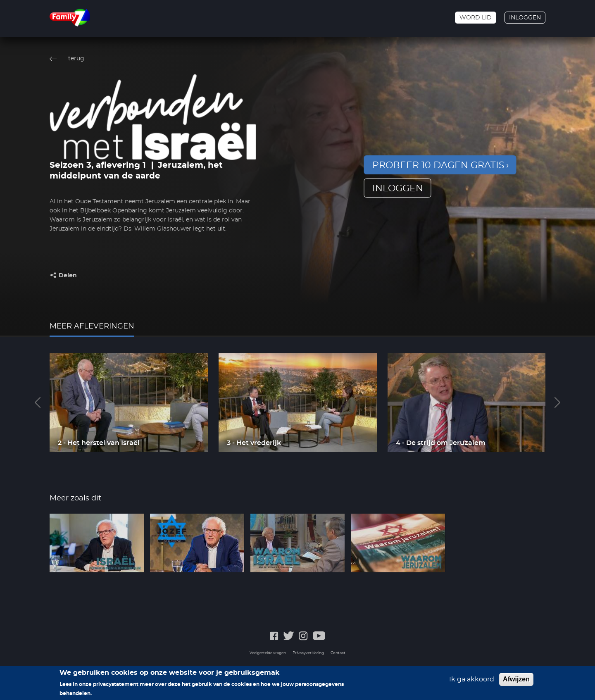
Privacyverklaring (308, 653)
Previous (38, 402)
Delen (68, 276)
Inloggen (525, 18)
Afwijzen (516, 682)
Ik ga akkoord (472, 682)
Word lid (476, 18)
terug (76, 59)
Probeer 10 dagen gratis (438, 165)
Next (557, 402)
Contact (338, 653)
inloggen (398, 188)
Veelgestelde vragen (268, 653)
